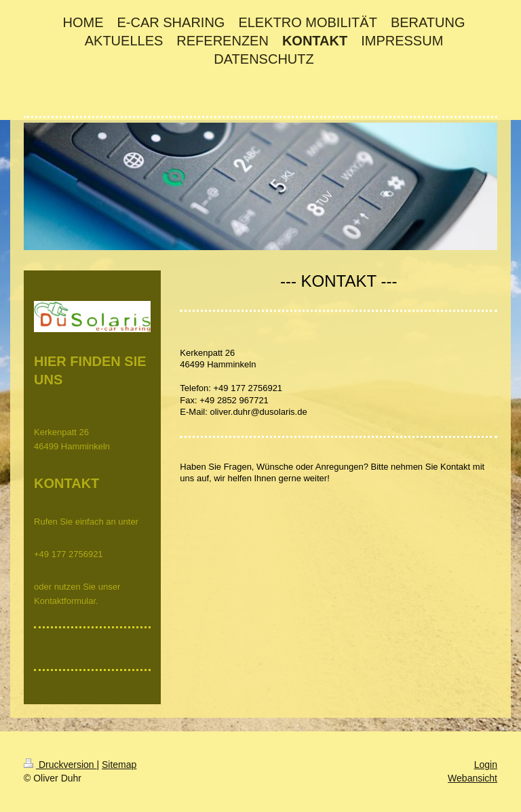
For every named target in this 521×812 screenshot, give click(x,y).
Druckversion (60, 765)
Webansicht (472, 778)
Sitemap (119, 765)
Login (486, 765)
